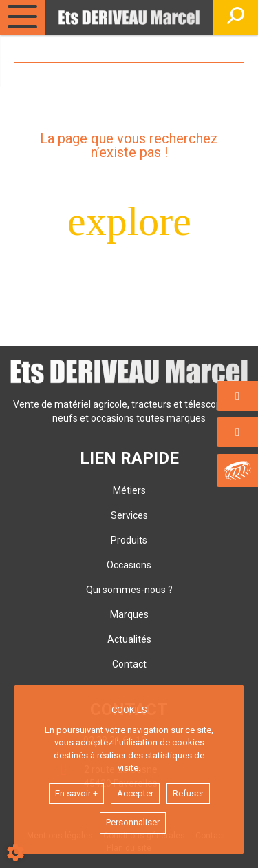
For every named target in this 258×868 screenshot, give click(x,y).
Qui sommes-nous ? (129, 590)
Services (129, 515)
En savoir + (76, 793)
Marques (129, 614)
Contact (129, 664)
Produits (129, 540)
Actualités (129, 639)
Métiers (129, 490)
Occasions (129, 565)
